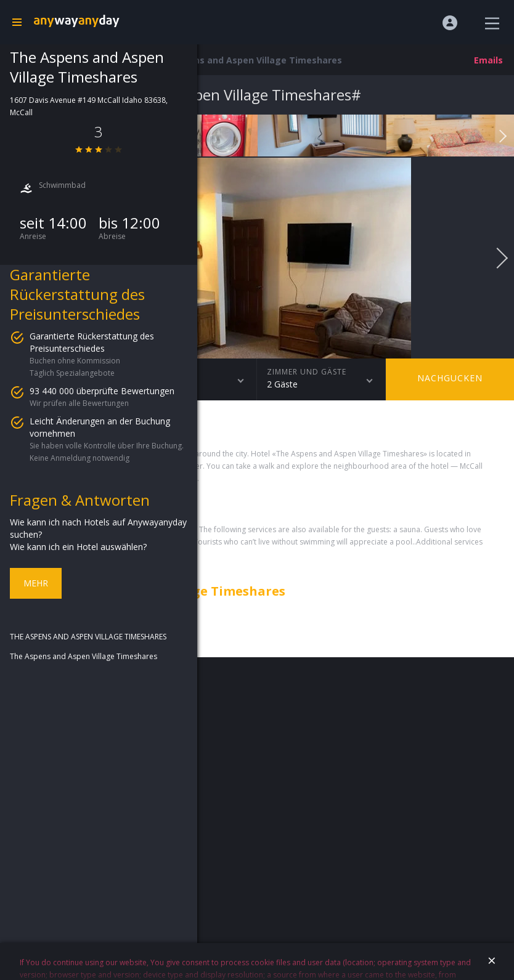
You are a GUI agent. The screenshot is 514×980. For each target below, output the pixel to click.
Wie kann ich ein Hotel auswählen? (78, 547)
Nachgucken (450, 378)
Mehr (36, 583)
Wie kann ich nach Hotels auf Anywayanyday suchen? (98, 528)
